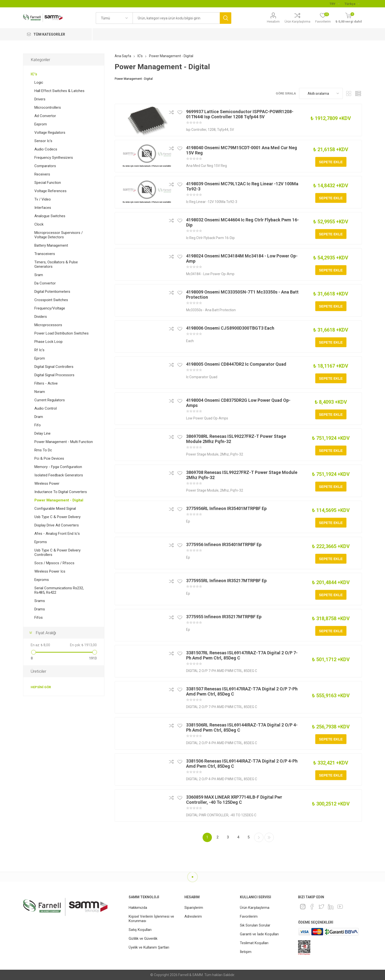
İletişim (246, 952)
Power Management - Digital (59, 500)
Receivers (42, 174)
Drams (40, 609)
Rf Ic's (39, 350)
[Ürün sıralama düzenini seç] (321, 93)
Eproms (41, 542)
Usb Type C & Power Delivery (57, 517)
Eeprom (41, 124)
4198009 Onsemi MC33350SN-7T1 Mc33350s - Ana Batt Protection (242, 295)
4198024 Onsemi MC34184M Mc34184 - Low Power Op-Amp (242, 258)
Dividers (41, 317)
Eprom (40, 358)
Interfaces (43, 208)
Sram (39, 275)
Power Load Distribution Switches (62, 333)
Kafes (349, 93)
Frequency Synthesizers (54, 158)
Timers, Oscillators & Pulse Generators (56, 264)
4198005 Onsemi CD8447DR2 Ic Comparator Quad (236, 364)
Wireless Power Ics (50, 571)
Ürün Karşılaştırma (297, 21)
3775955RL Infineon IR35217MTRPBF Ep (226, 581)
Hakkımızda (138, 908)
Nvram (40, 392)
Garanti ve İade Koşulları (259, 934)
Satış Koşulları (140, 930)
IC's (34, 74)
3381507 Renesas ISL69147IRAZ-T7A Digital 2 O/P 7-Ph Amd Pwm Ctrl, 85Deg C (242, 691)
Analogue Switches (50, 216)
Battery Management (51, 245)
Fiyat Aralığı (46, 633)
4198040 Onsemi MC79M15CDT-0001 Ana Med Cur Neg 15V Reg (242, 150)
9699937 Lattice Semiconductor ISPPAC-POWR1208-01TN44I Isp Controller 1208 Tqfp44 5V (240, 114)
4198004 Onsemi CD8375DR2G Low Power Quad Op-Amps (238, 403)
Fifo (38, 425)
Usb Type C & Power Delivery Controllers (57, 552)
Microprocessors (48, 325)
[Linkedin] (331, 907)
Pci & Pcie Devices (49, 458)
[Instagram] (303, 907)
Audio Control (46, 408)
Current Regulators (50, 400)
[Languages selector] (352, 4)
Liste (358, 93)
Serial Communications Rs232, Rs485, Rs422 (59, 590)
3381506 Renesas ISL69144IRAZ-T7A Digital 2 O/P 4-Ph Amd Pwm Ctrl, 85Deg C (242, 764)
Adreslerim (193, 916)
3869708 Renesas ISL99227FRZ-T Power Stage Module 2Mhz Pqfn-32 (242, 475)
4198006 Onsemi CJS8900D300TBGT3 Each (230, 328)
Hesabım (273, 21)
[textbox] (176, 18)
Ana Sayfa (123, 56)
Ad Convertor (45, 116)
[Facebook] (312, 907)
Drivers (40, 99)
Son (269, 837)
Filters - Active (46, 383)
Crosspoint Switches (51, 300)
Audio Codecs (46, 149)
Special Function (48, 183)
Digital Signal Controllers (54, 367)
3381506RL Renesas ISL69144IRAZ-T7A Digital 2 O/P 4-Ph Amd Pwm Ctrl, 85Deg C (242, 727)
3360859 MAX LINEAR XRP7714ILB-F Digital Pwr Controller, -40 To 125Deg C (234, 800)
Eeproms (42, 580)
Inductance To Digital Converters (61, 492)
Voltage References (50, 191)
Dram (39, 417)
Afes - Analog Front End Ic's (57, 534)
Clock (39, 224)
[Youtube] (340, 907)
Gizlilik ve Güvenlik (143, 939)
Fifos (39, 618)
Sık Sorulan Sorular (255, 925)
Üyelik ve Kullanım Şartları (149, 947)
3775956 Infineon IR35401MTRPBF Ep (224, 544)
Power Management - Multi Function (64, 442)
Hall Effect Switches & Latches (59, 91)
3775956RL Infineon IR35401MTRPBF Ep (226, 508)
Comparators (45, 166)
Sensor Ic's (43, 141)
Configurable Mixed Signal (55, 509)
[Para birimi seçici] (335, 4)
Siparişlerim (194, 908)
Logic (39, 82)
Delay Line (42, 433)
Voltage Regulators (50, 133)
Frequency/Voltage (50, 308)
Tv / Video (43, 199)
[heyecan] (321, 907)
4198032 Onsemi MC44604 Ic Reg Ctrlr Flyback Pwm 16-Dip (242, 222)
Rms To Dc (43, 450)
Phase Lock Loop (48, 342)
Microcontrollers (48, 107)
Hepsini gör (41, 687)
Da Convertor (45, 283)
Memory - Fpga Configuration (58, 467)
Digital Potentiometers (52, 292)
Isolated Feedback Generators (59, 475)
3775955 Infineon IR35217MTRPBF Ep (224, 617)
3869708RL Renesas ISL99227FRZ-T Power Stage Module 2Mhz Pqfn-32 (236, 439)
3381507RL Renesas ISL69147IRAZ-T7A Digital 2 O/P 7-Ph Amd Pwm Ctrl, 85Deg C (242, 655)
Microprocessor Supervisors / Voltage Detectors (59, 235)
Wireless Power (47, 483)
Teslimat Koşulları (254, 943)
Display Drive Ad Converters (57, 525)
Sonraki (259, 837)
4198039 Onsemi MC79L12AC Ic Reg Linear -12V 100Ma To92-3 (242, 186)
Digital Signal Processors (54, 375)
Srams (40, 601)
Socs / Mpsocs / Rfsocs (54, 563)
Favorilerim (249, 916)
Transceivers (45, 254)
